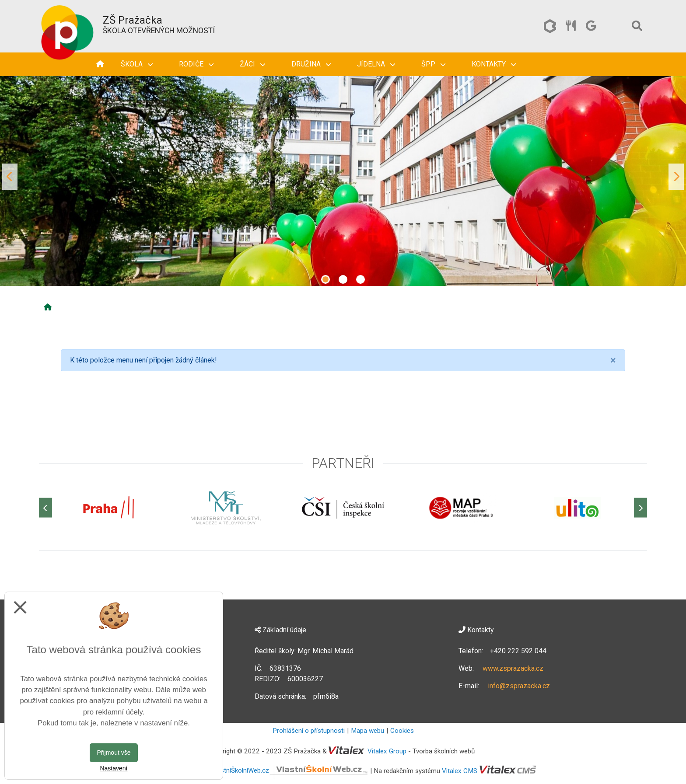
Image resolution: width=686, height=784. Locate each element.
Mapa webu (367, 731)
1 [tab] (325, 279)
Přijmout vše (114, 753)
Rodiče (196, 64)
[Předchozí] (45, 508)
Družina (311, 64)
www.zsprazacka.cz (513, 668)
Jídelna (376, 64)
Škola (137, 64)
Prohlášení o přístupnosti (309, 731)
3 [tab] (360, 279)
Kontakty (494, 64)
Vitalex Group (387, 751)
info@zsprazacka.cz (519, 686)
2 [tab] (343, 279)
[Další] (640, 508)
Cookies (402, 731)
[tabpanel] (343, 177)
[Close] (613, 360)
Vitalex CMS (460, 770)
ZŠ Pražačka (133, 20)
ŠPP (433, 64)
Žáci (252, 64)
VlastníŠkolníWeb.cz (290, 770)
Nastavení (114, 768)
